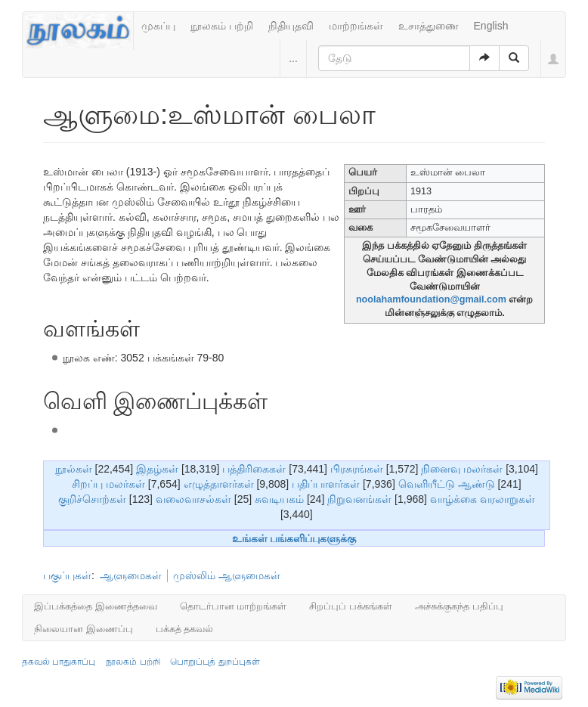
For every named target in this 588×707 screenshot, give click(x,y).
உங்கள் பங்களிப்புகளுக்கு (294, 538)
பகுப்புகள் (67, 575)
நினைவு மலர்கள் (462, 469)
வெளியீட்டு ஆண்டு (447, 484)
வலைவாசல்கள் (193, 499)
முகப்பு (158, 26)
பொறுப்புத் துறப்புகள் (215, 662)
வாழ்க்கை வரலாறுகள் (483, 499)
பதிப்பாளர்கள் (326, 484)
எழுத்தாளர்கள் (219, 484)
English (491, 26)
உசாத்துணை (429, 26)
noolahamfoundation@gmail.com (431, 299)
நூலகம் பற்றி (222, 26)
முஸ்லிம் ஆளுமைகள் (227, 575)
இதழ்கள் (157, 469)
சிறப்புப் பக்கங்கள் (351, 606)
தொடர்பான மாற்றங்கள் (234, 606)
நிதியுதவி (291, 26)
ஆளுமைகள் (131, 575)
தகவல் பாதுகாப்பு (59, 662)
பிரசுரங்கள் (357, 469)
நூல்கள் (74, 469)
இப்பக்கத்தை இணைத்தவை (96, 606)
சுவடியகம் (279, 499)
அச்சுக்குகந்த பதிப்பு (459, 606)
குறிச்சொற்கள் (92, 499)
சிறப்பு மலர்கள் (108, 484)
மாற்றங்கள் (356, 26)
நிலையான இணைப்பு (84, 629)
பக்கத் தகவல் (185, 629)
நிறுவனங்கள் (359, 499)
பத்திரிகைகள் (254, 469)
